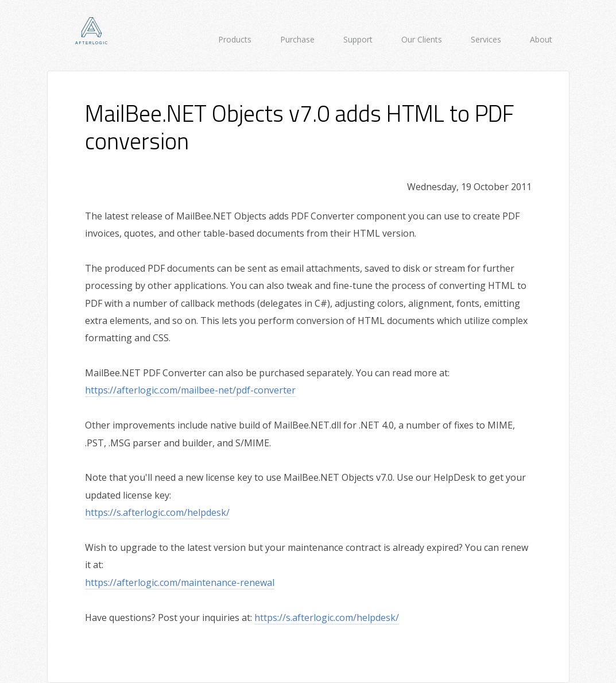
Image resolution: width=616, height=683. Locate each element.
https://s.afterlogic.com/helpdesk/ (157, 512)
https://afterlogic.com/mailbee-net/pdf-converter (190, 390)
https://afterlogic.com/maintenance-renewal (180, 582)
